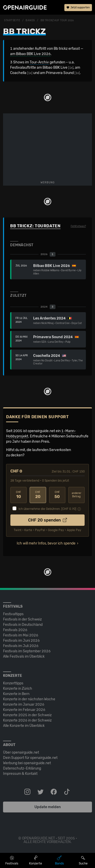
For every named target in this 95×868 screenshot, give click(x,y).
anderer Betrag (77, 495)
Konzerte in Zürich (18, 689)
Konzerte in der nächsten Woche (29, 699)
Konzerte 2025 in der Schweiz (27, 715)
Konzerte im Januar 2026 (24, 704)
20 (38, 495)
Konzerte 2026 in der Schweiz (27, 720)
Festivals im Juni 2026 (21, 641)
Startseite (12, 20)
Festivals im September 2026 (27, 651)
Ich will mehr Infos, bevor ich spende (46, 543)
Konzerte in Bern (16, 694)
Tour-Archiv (39, 62)
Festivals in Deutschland (23, 625)
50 (57, 495)
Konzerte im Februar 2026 (24, 710)
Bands (30, 20)
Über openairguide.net (21, 752)
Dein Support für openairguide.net (30, 758)
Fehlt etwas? (78, 226)
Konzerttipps (13, 683)
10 (18, 495)
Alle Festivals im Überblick (24, 656)
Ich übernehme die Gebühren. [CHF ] (47, 509)
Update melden (48, 807)
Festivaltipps (13, 614)
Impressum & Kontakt (20, 774)
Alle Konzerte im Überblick (24, 726)
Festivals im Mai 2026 (21, 635)
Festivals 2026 (15, 630)
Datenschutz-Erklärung (22, 768)
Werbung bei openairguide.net (27, 763)
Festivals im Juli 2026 (21, 646)
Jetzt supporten (78, 8)
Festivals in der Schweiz (22, 619)
